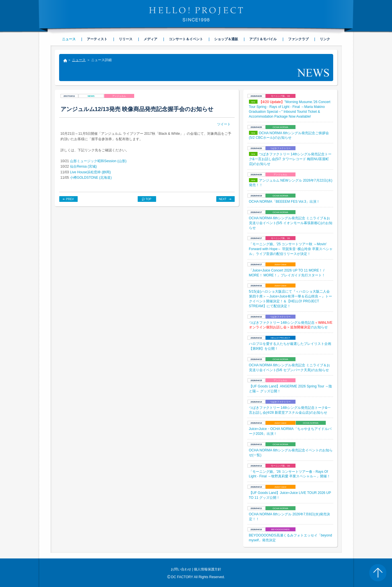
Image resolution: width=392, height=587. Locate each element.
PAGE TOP (378, 573)
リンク (325, 39)
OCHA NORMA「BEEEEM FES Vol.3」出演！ (285, 202)
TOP (148, 199)
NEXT (223, 199)
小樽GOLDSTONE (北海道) (91, 178)
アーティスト (97, 39)
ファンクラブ (298, 39)
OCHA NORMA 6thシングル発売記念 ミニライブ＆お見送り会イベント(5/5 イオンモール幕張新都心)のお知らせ (291, 223)
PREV (70, 199)
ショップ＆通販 (226, 39)
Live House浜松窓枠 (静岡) (90, 172)
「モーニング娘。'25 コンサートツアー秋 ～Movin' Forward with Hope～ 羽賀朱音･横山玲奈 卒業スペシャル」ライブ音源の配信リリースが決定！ (291, 249)
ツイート (224, 124)
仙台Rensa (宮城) (83, 166)
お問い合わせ (181, 569)
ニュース (79, 60)
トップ (65, 61)
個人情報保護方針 (208, 569)
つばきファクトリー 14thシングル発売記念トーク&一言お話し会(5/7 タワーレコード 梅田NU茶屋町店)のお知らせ (290, 159)
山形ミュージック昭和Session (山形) (98, 161)
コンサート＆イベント (186, 39)
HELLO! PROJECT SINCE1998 (196, 14)
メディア (150, 39)
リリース (126, 39)
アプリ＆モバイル (263, 39)
